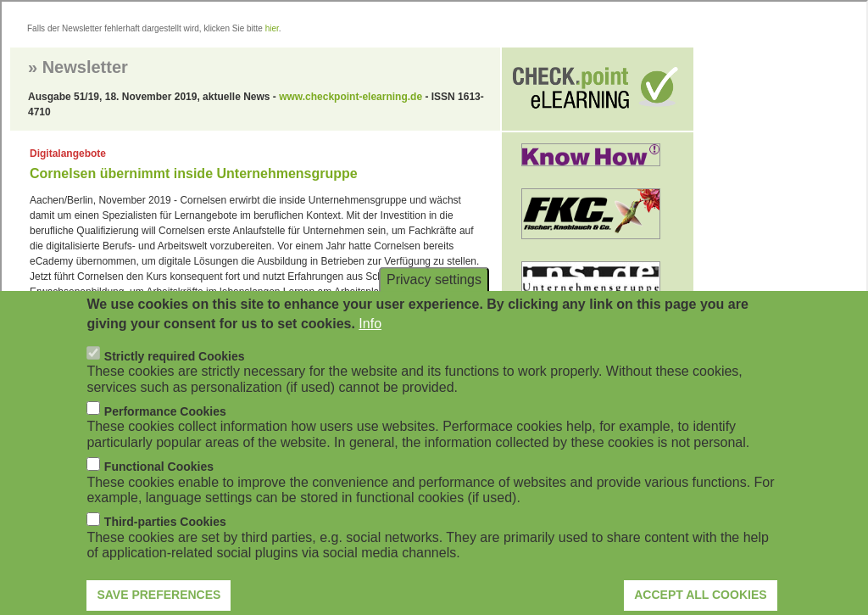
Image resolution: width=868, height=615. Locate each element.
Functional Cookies (159, 484)
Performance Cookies (165, 428)
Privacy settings (434, 296)
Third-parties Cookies (165, 539)
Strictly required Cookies (175, 373)
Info (370, 340)
